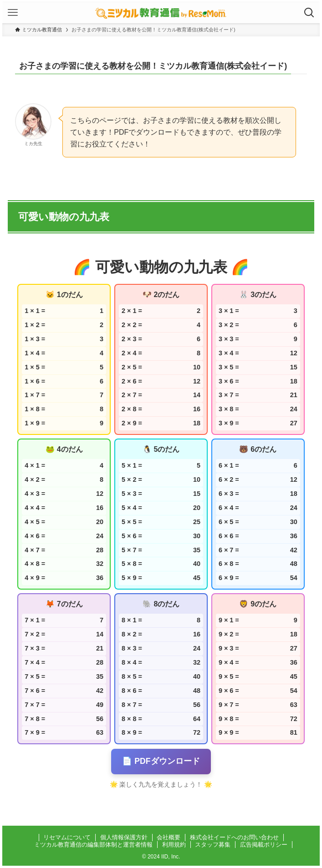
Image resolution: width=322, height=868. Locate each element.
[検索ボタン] (309, 13)
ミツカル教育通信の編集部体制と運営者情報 (93, 845)
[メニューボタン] (13, 13)
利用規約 (174, 845)
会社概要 (169, 837)
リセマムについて (67, 837)
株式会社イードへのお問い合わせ (234, 837)
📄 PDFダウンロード (161, 761)
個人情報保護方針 (124, 837)
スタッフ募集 (213, 845)
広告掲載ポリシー (264, 845)
